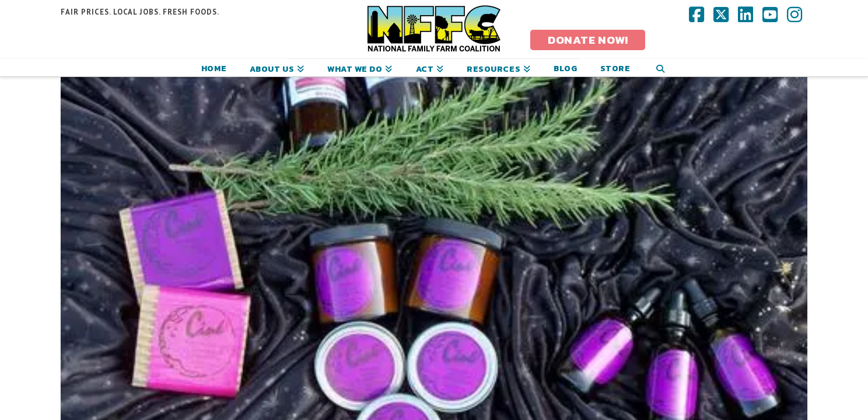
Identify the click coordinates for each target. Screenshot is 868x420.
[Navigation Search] (660, 68)
